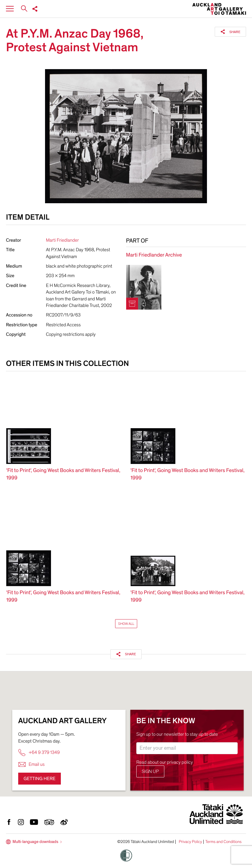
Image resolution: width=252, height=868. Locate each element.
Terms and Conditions (223, 842)
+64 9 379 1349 (39, 753)
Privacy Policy (190, 842)
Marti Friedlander (62, 240)
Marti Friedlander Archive (154, 255)
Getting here (40, 779)
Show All (126, 624)
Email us (31, 764)
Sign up (150, 771)
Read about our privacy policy (165, 762)
